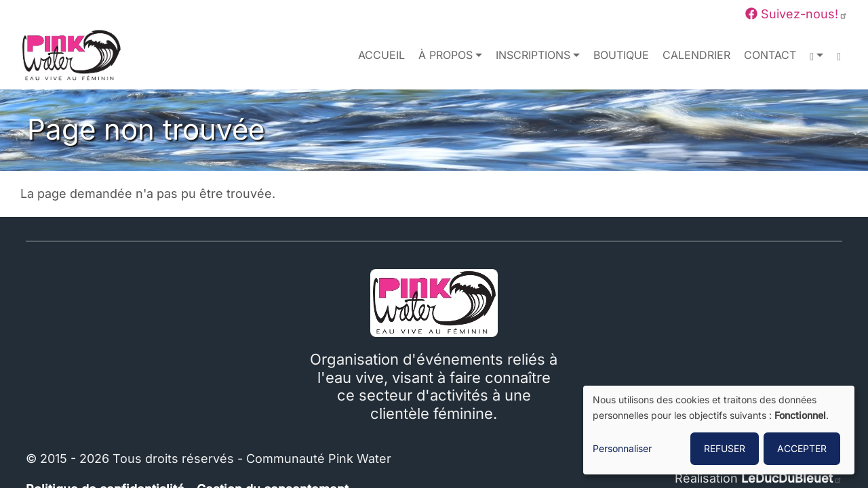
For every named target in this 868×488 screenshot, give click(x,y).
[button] (816, 56)
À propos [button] (446, 55)
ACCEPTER (802, 448)
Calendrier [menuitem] (696, 55)
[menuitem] (839, 56)
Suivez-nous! (796, 14)
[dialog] (719, 430)
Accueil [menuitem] (381, 55)
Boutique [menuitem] (621, 55)
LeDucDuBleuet (792, 478)
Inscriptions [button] (533, 55)
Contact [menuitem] (770, 55)
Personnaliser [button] (622, 448)
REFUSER (725, 448)
